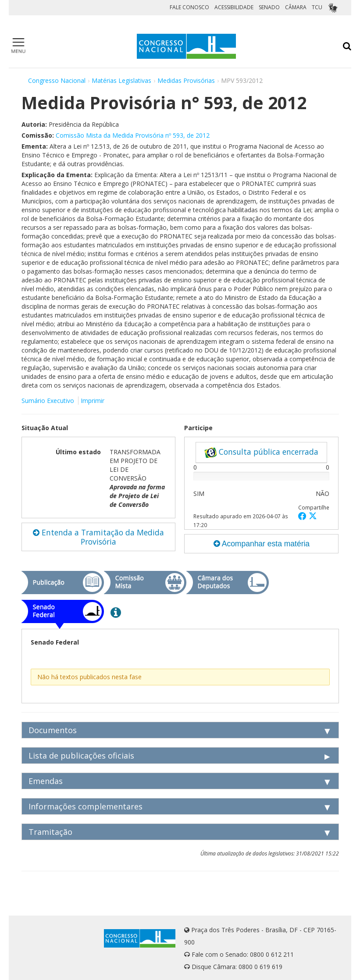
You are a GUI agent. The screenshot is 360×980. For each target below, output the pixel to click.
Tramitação (50, 832)
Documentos (53, 730)
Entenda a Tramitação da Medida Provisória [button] (98, 537)
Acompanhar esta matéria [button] (262, 544)
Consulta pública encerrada (261, 452)
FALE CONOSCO (189, 7)
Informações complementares (86, 806)
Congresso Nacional (57, 80)
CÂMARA (296, 7)
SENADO (269, 7)
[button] (303, 516)
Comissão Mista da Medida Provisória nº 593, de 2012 (133, 135)
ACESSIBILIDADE (234, 7)
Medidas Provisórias (186, 80)
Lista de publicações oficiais (81, 755)
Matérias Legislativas (121, 80)
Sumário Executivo (48, 401)
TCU (317, 7)
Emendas (46, 781)
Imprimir (93, 401)
